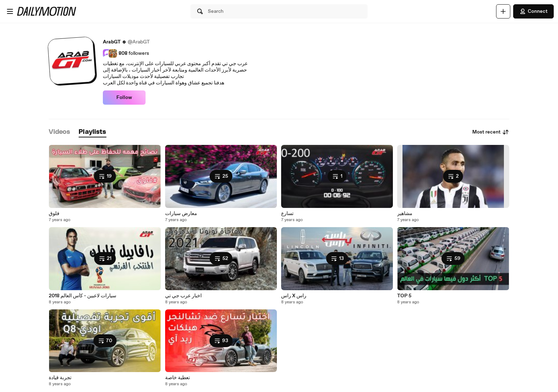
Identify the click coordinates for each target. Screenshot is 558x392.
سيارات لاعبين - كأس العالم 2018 (83, 296)
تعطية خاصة (178, 378)
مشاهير (405, 214)
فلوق (54, 214)
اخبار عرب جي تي (183, 296)
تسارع (287, 214)
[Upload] (503, 11)
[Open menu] (10, 11)
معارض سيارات (181, 214)
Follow (124, 98)
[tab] (59, 132)
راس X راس (294, 296)
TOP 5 (404, 296)
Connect (533, 11)
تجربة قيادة (60, 378)
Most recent (491, 132)
